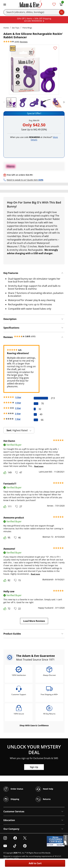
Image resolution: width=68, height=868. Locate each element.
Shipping (11, 799)
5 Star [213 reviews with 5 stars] (18, 397)
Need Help (44, 789)
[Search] (34, 12)
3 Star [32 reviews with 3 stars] (18, 408)
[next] (63, 102)
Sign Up (34, 767)
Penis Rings (27, 28)
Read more (39, 466)
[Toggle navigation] (5, 4)
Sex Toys (16, 28)
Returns (43, 799)
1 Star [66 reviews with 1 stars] (18, 419)
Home (6, 28)
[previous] (5, 102)
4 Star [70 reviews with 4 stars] (18, 403)
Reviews (24, 42)
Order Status (13, 789)
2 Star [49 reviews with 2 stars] (18, 414)
